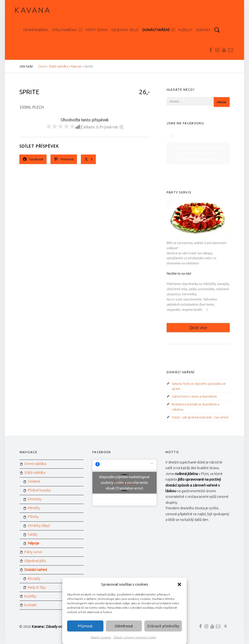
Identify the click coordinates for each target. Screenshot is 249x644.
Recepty (34, 579)
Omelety (35, 499)
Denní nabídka (36, 30)
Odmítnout (124, 626)
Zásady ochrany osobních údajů (135, 637)
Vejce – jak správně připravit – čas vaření (200, 417)
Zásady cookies (101, 637)
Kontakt (203, 30)
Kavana (33, 10)
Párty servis (97, 30)
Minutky (34, 508)
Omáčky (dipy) (39, 526)
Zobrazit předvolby (163, 626)
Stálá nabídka (67, 30)
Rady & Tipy (37, 587)
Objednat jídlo (125, 30)
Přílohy (33, 517)
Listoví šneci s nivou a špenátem (194, 396)
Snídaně (34, 481)
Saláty (33, 534)
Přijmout (85, 626)
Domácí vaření (159, 30)
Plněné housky (39, 490)
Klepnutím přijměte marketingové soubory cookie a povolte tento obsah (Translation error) (198, 153)
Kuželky (185, 30)
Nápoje (33, 543)
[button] (179, 584)
